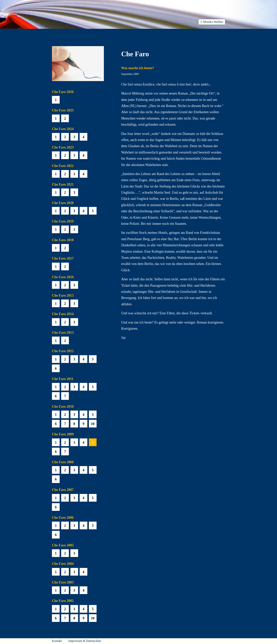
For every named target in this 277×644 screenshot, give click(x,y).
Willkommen (62, 33)
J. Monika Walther (212, 22)
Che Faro (144, 33)
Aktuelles (87, 33)
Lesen (107, 33)
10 (93, 424)
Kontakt (57, 641)
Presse (220, 33)
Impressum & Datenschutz (85, 641)
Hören (124, 33)
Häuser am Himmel (193, 33)
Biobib (165, 33)
